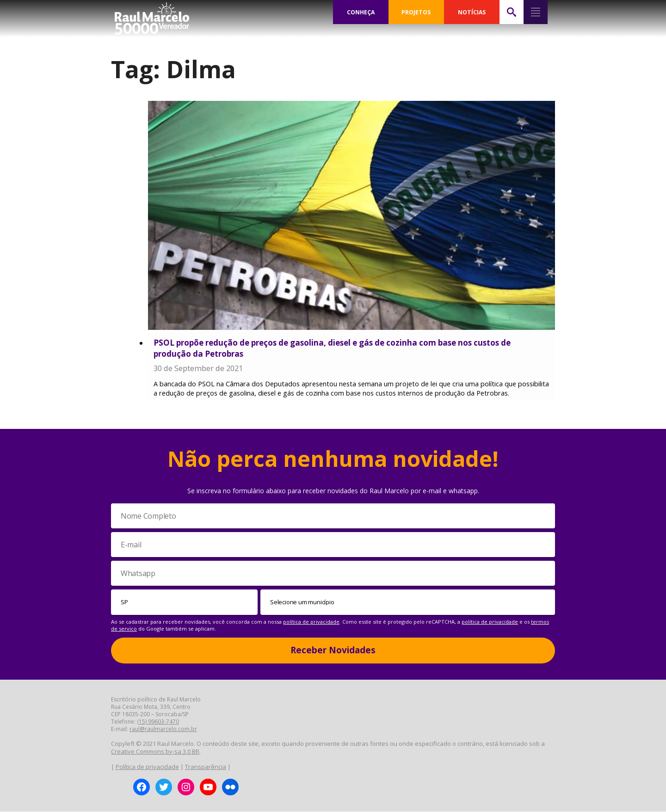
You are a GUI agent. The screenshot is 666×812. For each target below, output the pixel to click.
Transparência (206, 767)
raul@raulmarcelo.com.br (163, 729)
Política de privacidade (147, 767)
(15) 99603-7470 (158, 722)
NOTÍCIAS (472, 12)
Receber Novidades (333, 651)
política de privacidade (311, 622)
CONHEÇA (361, 12)
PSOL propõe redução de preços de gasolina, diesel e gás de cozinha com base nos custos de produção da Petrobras (332, 348)
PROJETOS (416, 12)
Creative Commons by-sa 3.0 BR (155, 752)
